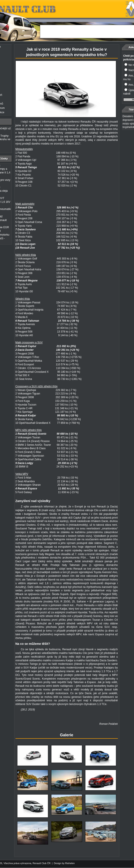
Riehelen (70, 863)
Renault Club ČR (42, 863)
